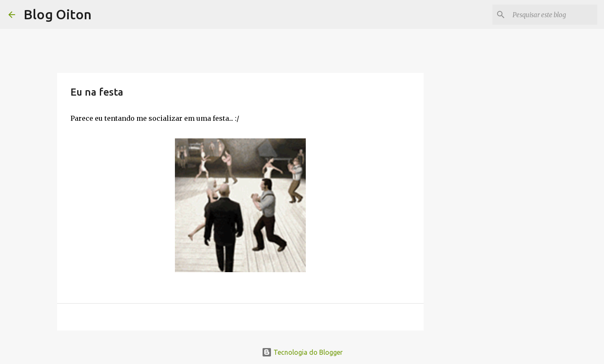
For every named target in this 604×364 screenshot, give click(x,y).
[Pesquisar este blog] (553, 15)
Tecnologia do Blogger (302, 352)
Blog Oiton (57, 14)
